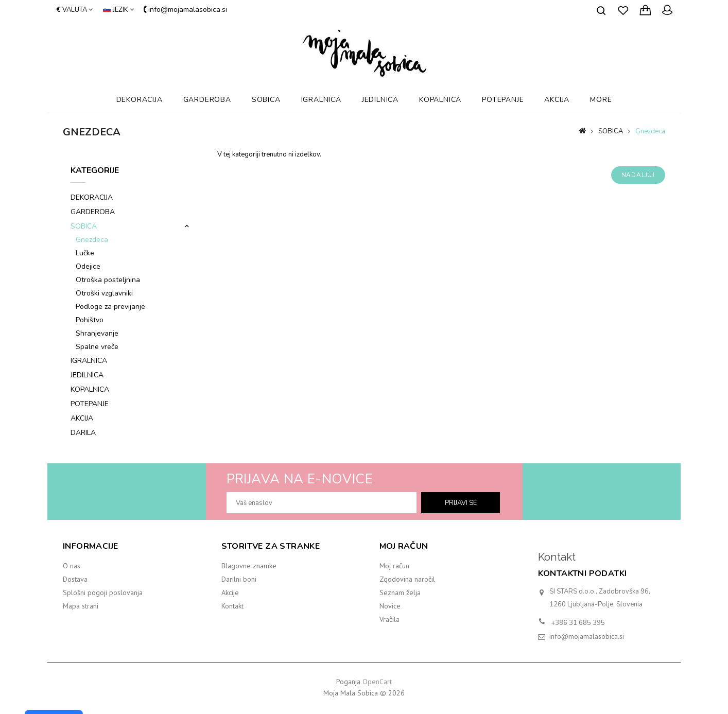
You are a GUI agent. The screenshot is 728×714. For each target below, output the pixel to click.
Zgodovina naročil (407, 579)
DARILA (83, 433)
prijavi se (461, 503)
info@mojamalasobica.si (587, 636)
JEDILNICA (380, 100)
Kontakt (232, 606)
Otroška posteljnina (108, 280)
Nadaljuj (638, 175)
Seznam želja (400, 593)
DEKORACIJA (140, 100)
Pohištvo (90, 320)
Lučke (85, 253)
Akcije (230, 593)
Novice (390, 606)
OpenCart (377, 682)
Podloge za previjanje (110, 307)
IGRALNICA (321, 100)
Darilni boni (239, 579)
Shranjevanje (97, 333)
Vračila (389, 619)
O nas (72, 566)
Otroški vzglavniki (104, 293)
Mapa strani (81, 606)
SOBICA (266, 100)
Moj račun (394, 566)
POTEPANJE (503, 100)
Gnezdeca (650, 131)
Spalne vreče (97, 347)
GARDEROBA (207, 100)
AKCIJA (557, 100)
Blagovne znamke (249, 566)
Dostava (75, 579)
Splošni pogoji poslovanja (103, 593)
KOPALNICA (440, 100)
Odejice (88, 266)
